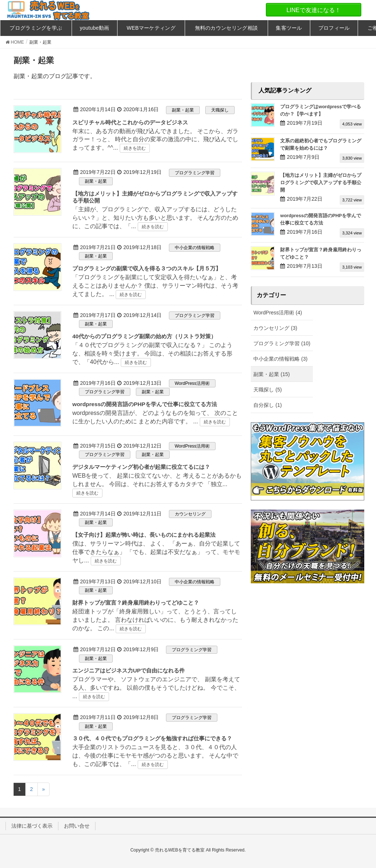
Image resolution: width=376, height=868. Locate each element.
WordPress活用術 (192, 383)
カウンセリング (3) (275, 328)
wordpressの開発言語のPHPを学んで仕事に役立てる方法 (145, 404)
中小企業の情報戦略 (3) (280, 359)
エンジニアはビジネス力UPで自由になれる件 (129, 670)
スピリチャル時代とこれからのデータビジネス (130, 122)
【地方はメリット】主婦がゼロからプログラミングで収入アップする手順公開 (321, 183)
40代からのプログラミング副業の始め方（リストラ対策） (144, 336)
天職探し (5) (267, 390)
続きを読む (135, 148)
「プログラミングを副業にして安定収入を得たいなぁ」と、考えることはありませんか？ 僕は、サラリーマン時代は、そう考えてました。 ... (155, 286)
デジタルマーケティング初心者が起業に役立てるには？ (141, 467)
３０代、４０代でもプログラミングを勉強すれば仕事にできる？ (152, 738)
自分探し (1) (267, 405)
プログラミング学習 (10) (282, 343)
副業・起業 (183, 110)
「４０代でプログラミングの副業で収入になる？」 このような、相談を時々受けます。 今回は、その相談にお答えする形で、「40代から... (152, 353)
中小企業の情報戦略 (195, 248)
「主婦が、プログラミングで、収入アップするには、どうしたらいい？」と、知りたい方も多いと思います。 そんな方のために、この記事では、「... (155, 218)
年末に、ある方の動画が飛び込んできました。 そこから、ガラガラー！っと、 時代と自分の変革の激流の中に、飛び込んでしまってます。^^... (155, 140)
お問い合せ (77, 826)
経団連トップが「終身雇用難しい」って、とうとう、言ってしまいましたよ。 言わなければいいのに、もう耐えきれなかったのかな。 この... (155, 620)
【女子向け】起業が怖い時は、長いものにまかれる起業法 (144, 535)
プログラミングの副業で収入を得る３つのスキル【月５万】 (147, 268)
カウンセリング (190, 514)
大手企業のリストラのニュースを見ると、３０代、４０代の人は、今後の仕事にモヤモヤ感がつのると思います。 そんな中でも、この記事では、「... (155, 756)
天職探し (220, 110)
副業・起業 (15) (272, 374)
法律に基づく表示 (32, 826)
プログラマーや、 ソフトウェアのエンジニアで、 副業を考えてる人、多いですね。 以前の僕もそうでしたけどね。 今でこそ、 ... (156, 688)
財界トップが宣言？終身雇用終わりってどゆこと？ (136, 603)
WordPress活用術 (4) (278, 313)
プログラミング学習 (195, 173)
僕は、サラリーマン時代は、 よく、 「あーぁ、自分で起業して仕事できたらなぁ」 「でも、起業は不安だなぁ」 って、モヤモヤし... (156, 552)
